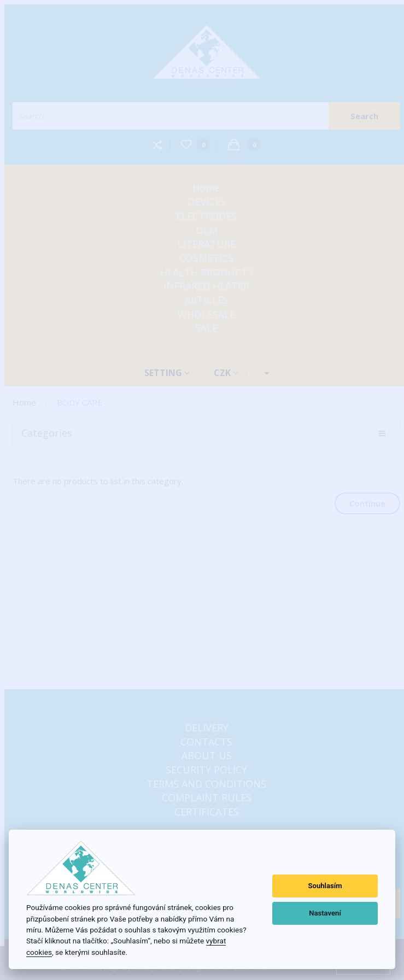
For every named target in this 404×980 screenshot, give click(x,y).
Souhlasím (325, 886)
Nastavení (325, 913)
